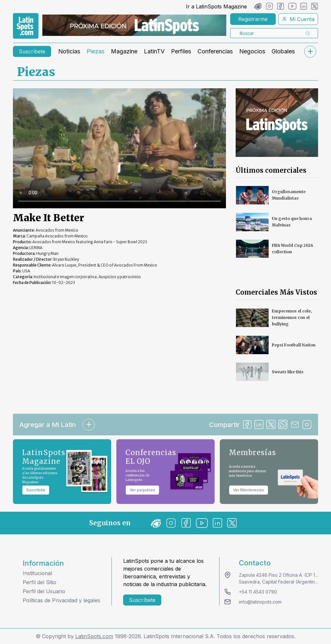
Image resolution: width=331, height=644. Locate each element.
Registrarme (253, 19)
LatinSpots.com (94, 636)
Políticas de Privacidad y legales (61, 600)
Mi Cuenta (298, 19)
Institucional (37, 573)
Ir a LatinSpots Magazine (216, 6)
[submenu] (310, 52)
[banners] (134, 25)
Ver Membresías (249, 490)
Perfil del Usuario (44, 591)
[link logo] (26, 26)
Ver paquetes (142, 490)
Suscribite (36, 490)
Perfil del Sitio (39, 582)
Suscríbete (32, 51)
